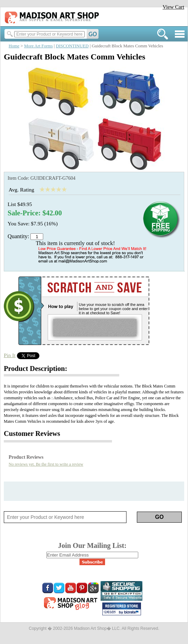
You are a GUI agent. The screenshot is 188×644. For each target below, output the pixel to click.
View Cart (173, 7)
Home (14, 46)
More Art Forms (39, 46)
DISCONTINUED (72, 46)
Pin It (10, 355)
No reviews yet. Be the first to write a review (46, 464)
